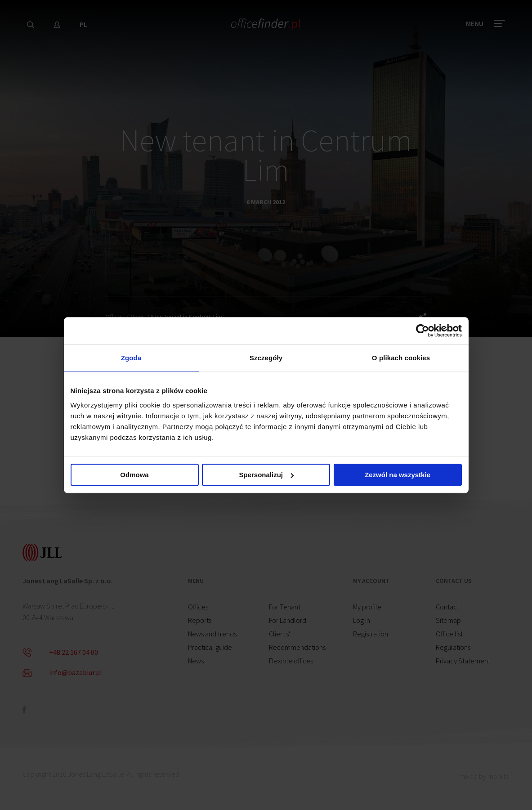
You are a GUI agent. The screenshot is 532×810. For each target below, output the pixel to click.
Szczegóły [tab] (266, 358)
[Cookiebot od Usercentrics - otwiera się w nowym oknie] (422, 331)
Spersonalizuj (266, 475)
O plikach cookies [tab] (401, 358)
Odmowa (134, 475)
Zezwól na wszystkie (398, 475)
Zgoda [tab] (131, 358)
